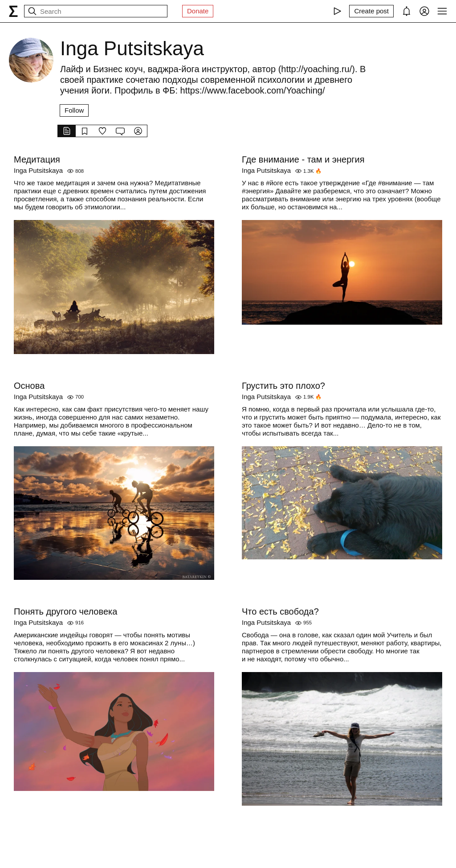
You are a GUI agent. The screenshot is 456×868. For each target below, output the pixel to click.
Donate (198, 11)
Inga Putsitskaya (38, 170)
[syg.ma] (13, 11)
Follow (74, 110)
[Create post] (371, 11)
